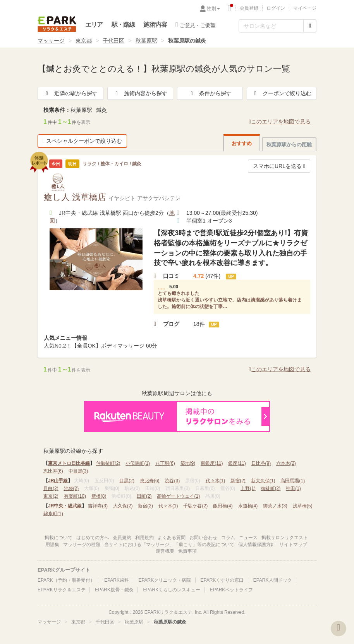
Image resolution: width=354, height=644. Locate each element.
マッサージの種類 (82, 545)
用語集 (52, 545)
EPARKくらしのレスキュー (172, 590)
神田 (293, 488)
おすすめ (242, 143)
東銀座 (212, 463)
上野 (248, 488)
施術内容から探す (140, 93)
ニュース (248, 538)
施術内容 (155, 25)
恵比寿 (53, 471)
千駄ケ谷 (195, 506)
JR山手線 (58, 481)
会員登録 (249, 8)
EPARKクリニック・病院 (165, 580)
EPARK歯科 (117, 580)
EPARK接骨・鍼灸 (114, 590)
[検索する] (310, 26)
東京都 (84, 41)
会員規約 (122, 538)
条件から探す (210, 93)
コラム (228, 538)
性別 (213, 9)
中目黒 (78, 471)
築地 (188, 463)
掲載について (58, 538)
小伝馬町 (138, 463)
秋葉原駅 (146, 41)
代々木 (216, 481)
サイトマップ (293, 545)
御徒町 (271, 488)
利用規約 (144, 538)
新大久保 (263, 481)
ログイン (276, 8)
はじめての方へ (93, 538)
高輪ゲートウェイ (178, 496)
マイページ (305, 8)
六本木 (286, 463)
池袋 (71, 488)
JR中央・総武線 (65, 506)
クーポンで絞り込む (282, 93)
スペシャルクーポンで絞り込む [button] (82, 141)
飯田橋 (223, 506)
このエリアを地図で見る (280, 122)
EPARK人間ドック (273, 580)
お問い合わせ (203, 538)
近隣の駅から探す (70, 93)
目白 (51, 488)
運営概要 (165, 551)
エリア (94, 25)
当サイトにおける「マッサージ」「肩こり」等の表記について (169, 545)
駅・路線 (123, 25)
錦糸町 (53, 514)
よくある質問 (172, 538)
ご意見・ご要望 (195, 25)
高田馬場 (293, 481)
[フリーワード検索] (271, 26)
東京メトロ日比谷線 (69, 463)
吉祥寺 (98, 506)
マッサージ (51, 41)
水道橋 (248, 506)
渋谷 (172, 481)
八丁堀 (165, 463)
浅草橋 (303, 506)
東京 (51, 496)
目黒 (127, 481)
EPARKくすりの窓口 (222, 580)
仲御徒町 (108, 463)
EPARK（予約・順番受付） (66, 580)
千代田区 (113, 41)
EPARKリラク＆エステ (57, 24)
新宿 (238, 481)
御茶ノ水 (275, 506)
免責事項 (187, 551)
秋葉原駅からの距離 (289, 145)
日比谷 (261, 463)
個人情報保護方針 (257, 545)
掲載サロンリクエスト (285, 538)
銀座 (237, 463)
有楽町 (75, 496)
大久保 (123, 506)
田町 (144, 496)
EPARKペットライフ (232, 590)
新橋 (99, 496)
